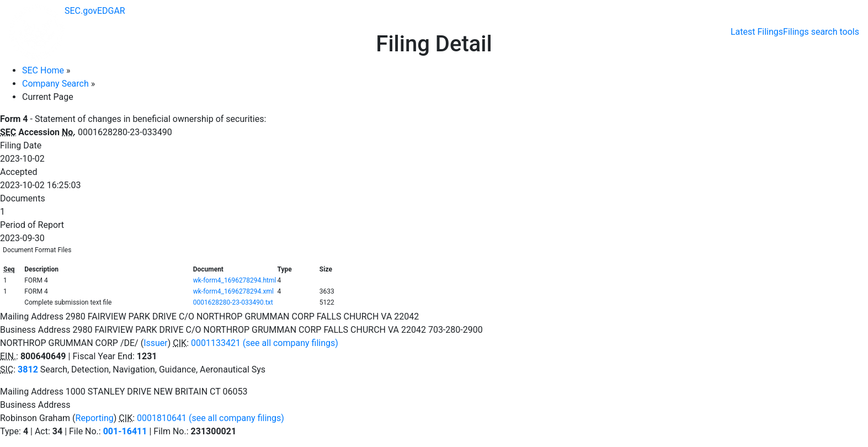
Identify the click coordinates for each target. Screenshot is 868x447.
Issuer (156, 343)
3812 (28, 369)
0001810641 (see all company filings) (211, 418)
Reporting (95, 418)
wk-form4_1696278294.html (235, 280)
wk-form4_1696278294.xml (233, 291)
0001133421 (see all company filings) (265, 343)
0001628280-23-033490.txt (233, 302)
